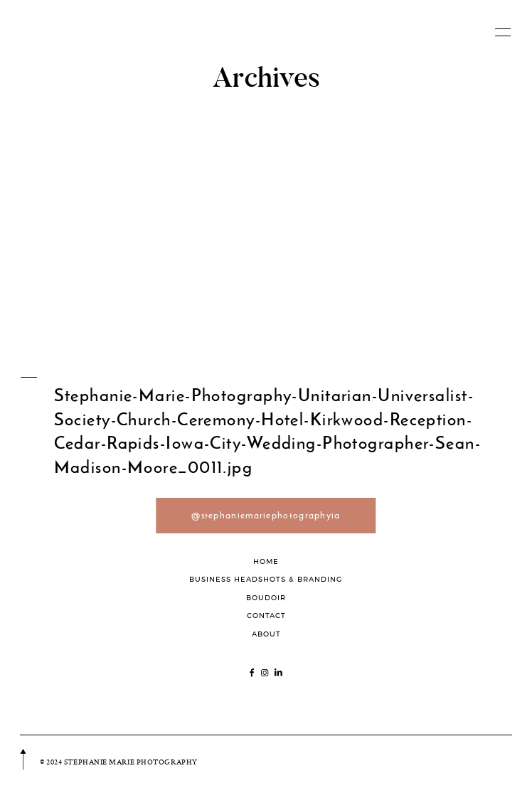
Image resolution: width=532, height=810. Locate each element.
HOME (266, 561)
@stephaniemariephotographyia (266, 515)
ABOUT (266, 634)
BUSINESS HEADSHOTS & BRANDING (266, 579)
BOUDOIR (266, 598)
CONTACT (266, 616)
